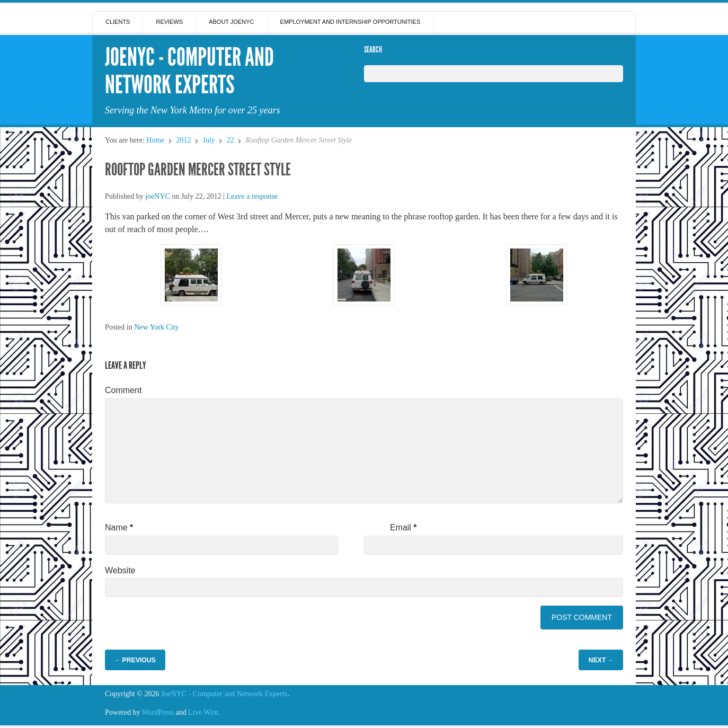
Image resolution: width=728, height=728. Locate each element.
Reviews (169, 22)
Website (120, 570)
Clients (118, 22)
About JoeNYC (231, 22)
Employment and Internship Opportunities (350, 22)
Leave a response (252, 196)
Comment (123, 390)
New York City (156, 327)
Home (155, 140)
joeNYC (158, 196)
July (208, 140)
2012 (183, 140)
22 (230, 140)
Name (119, 527)
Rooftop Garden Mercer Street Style (198, 170)
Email (403, 527)
